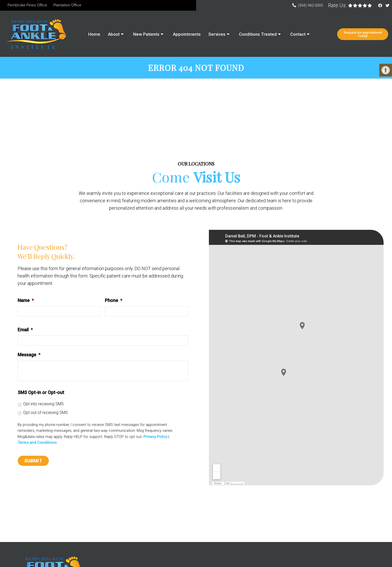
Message (29, 355)
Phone (113, 301)
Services (217, 34)
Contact (298, 34)
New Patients (146, 34)
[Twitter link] (388, 6)
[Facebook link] (381, 6)
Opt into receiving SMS (43, 405)
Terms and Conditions (37, 443)
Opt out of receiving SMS (46, 413)
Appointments (187, 34)
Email (25, 330)
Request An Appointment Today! (363, 34)
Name (26, 301)
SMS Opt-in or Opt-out (41, 393)
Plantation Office (67, 5)
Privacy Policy (155, 438)
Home (94, 34)
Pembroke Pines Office (27, 5)
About (114, 34)
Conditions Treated (258, 34)
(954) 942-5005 (310, 5)
